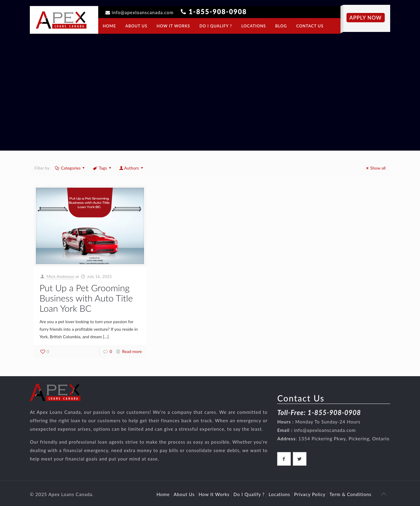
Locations (280, 494)
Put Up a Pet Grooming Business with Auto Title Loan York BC (86, 298)
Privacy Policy (310, 494)
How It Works (214, 494)
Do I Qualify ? (249, 494)
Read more (132, 351)
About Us (184, 494)
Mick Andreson (60, 276)
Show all (375, 168)
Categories (70, 168)
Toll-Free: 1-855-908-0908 (319, 412)
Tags (102, 168)
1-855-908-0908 (218, 12)
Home (163, 494)
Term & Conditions (351, 494)
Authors (131, 168)
